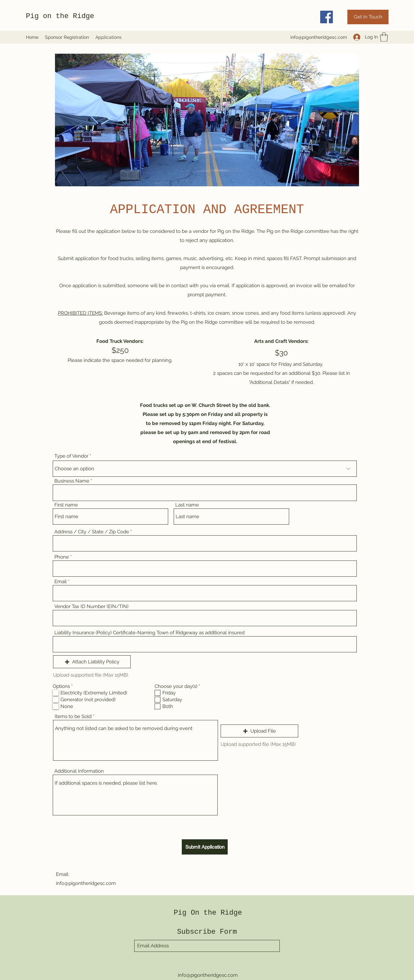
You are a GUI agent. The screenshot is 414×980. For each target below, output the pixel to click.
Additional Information (79, 771)
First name (66, 505)
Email (60, 582)
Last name (187, 505)
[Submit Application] (205, 847)
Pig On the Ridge (208, 913)
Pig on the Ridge (60, 16)
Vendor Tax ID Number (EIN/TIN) (91, 607)
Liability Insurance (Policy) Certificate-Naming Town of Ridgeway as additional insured (149, 633)
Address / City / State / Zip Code (92, 532)
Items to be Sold (73, 717)
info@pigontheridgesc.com (319, 37)
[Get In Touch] (368, 17)
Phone (62, 557)
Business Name (72, 481)
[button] (384, 37)
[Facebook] (327, 17)
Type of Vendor (71, 456)
